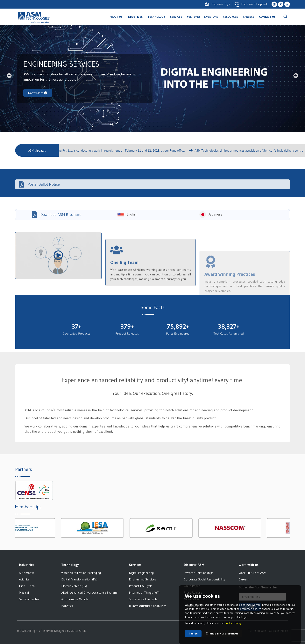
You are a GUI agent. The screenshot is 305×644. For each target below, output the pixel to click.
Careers (250, 17)
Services (177, 17)
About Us (117, 17)
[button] (9, 76)
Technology (157, 17)
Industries (136, 17)
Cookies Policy (233, 623)
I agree (193, 634)
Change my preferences (222, 633)
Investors (212, 17)
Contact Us (267, 17)
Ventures (194, 17)
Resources (231, 17)
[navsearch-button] (285, 17)
